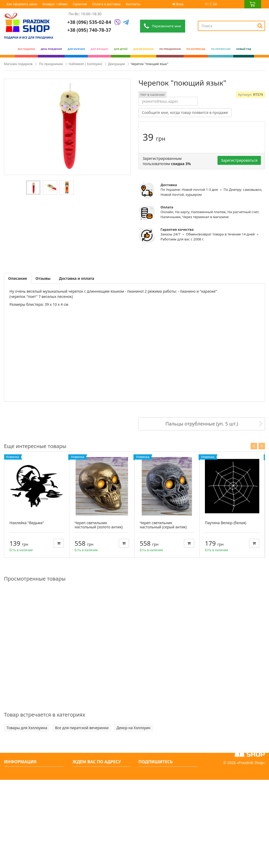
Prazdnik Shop (251, 851)
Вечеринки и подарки (26, 834)
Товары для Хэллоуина (27, 728)
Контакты (133, 4)
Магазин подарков (18, 64)
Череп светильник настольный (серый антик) (163, 525)
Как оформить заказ (22, 4)
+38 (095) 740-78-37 (94, 800)
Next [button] (262, 446)
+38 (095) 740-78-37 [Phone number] (89, 30)
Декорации (117, 64)
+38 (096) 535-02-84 (89, 22)
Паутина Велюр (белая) (226, 523)
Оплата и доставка (106, 4)
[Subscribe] (194, 773)
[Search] (260, 26)
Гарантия (80, 4)
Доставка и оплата (76, 278)
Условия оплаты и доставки (31, 800)
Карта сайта (17, 851)
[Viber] (117, 23)
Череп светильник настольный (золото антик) (99, 525)
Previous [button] (254, 446)
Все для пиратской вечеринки (82, 728)
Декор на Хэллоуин (133, 728)
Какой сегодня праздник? (30, 842)
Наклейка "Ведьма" (27, 523)
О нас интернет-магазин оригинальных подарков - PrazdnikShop (30, 787)
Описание (18, 278)
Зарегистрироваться (239, 160)
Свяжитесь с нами (23, 773)
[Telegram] (126, 23)
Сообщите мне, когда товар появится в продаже (185, 112)
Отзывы (43, 278)
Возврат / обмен (55, 4)
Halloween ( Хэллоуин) (85, 64)
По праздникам (51, 64)
